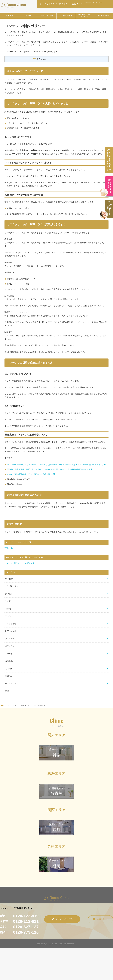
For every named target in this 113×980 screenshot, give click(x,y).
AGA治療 (9, 579)
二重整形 (9, 654)
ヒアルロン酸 (11, 631)
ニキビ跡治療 (11, 624)
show (44, 59)
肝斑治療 (9, 676)
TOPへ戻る (9, 548)
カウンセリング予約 (62, 919)
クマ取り (9, 594)
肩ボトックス (11, 683)
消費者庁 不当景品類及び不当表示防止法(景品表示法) (30, 474)
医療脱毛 (9, 661)
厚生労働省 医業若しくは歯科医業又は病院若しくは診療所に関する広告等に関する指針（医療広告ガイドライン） (56, 465)
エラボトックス (12, 586)
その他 (8, 609)
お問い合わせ (101, 919)
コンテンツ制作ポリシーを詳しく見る (20, 563)
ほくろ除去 (10, 639)
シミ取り (9, 601)
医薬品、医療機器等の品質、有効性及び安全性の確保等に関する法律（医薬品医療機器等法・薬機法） (51, 469)
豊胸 (7, 691)
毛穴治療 (9, 669)
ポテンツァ (10, 646)
